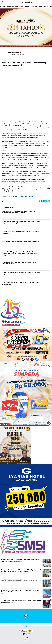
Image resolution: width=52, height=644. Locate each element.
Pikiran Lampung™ (26, 634)
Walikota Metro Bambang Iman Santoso (21, 197)
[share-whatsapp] (49, 201)
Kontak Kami (26, 638)
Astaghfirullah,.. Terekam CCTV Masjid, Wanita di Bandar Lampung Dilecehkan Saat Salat (21, 591)
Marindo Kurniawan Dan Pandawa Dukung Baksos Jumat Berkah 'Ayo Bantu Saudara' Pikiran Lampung (20, 561)
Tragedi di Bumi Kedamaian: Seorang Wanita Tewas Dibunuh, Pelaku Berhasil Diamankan (21, 601)
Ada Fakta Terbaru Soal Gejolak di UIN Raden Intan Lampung (19, 580)
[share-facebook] (42, 201)
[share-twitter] (46, 201)
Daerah (27, 6)
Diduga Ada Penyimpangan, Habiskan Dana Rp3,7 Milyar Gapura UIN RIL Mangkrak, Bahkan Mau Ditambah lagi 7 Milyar (21, 571)
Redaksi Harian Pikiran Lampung (15, 6)
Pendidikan (34, 6)
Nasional (46, 6)
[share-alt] (39, 201)
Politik (40, 6)
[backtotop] (26, 627)
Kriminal (2, 6)
